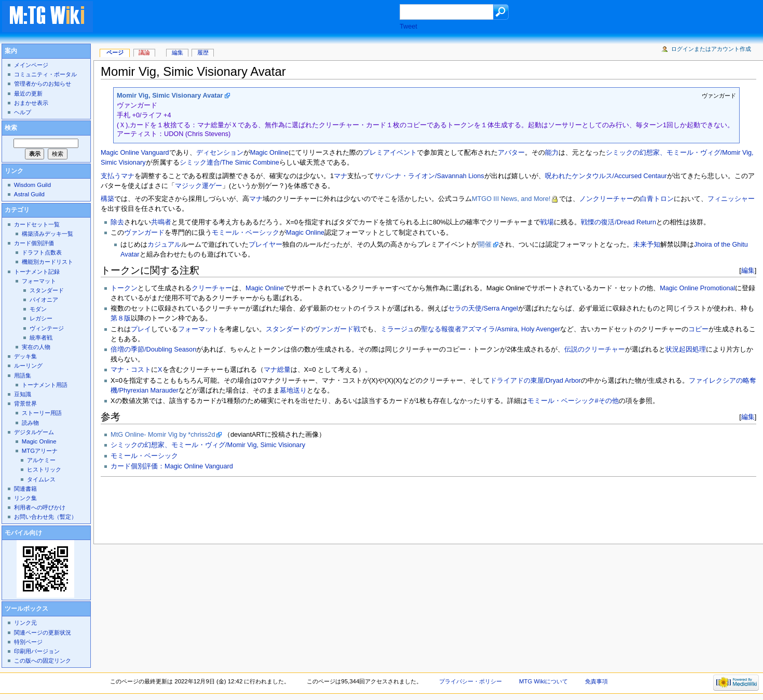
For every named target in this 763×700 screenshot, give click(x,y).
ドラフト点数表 (42, 252)
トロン (664, 199)
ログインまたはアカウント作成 (711, 49)
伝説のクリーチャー (595, 349)
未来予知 (647, 245)
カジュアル (164, 245)
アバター (511, 153)
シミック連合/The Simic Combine (229, 163)
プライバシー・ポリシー (471, 681)
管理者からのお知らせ (43, 84)
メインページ (31, 65)
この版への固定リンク (43, 661)
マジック (188, 186)
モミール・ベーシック (246, 233)
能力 (552, 153)
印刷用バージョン (37, 651)
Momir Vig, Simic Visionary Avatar (170, 96)
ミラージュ (397, 329)
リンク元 (25, 623)
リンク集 (25, 498)
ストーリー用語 (42, 413)
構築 (107, 199)
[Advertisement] (256, 18)
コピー (698, 329)
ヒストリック (44, 469)
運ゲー (212, 186)
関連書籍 (25, 489)
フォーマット (198, 329)
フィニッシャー (731, 199)
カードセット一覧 (37, 224)
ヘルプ (23, 112)
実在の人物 (36, 347)
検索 (11, 128)
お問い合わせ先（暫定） (45, 517)
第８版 (121, 318)
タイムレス (41, 479)
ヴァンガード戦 (337, 329)
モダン (38, 309)
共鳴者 (161, 222)
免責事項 (596, 681)
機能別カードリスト (47, 262)
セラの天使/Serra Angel (483, 308)
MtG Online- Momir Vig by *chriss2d (163, 435)
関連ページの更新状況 (43, 632)
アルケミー (41, 460)
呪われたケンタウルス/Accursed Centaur (606, 176)
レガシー (41, 318)
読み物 (30, 423)
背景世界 (25, 403)
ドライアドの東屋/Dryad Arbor (535, 381)
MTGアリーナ (40, 451)
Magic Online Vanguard (135, 153)
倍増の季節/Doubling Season (153, 349)
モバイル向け (23, 533)
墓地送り (293, 391)
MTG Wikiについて (543, 681)
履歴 (203, 52)
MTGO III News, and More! (511, 199)
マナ (128, 176)
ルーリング (28, 366)
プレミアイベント (390, 153)
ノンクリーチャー (606, 199)
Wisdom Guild (32, 185)
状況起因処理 (686, 349)
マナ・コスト (131, 370)
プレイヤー (265, 245)
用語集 (23, 375)
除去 (117, 222)
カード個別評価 (34, 243)
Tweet (408, 26)
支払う (111, 176)
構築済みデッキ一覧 (47, 234)
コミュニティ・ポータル (45, 74)
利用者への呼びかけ (40, 507)
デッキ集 (25, 356)
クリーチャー (212, 288)
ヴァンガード (144, 233)
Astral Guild (29, 194)
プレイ (141, 329)
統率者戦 (41, 338)
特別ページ (28, 642)
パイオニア (44, 300)
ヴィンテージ (47, 328)
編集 (748, 270)
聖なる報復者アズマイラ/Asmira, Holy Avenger (491, 329)
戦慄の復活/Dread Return (618, 222)
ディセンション (220, 153)
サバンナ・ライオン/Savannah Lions (429, 176)
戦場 (547, 222)
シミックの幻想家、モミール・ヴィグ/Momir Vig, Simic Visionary (208, 445)
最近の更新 (28, 93)
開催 (485, 245)
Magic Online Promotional (697, 288)
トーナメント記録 (37, 272)
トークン (124, 288)
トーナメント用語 (45, 385)
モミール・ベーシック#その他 (573, 401)
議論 (144, 52)
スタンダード (286, 329)
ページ (115, 52)
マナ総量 (277, 370)
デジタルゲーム (34, 432)
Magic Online (269, 153)
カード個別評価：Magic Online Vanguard (172, 466)
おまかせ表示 (31, 103)
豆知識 (23, 394)
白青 (647, 199)
